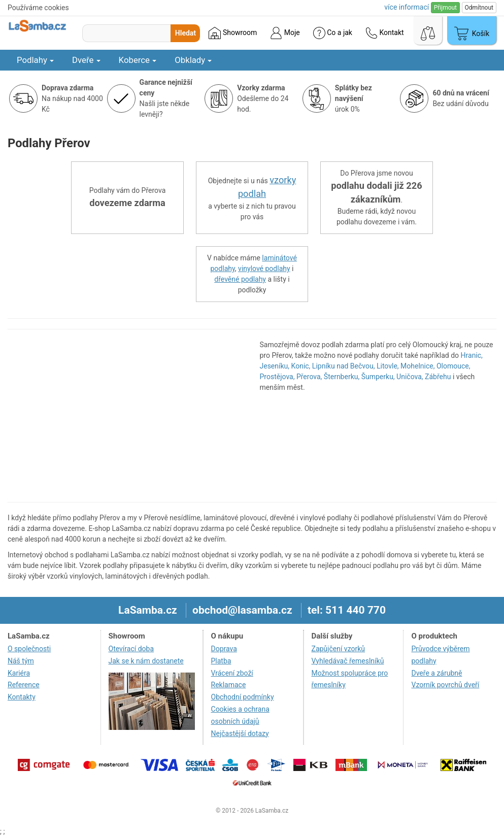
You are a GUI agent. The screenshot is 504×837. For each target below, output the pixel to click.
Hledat (186, 33)
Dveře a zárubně (436, 673)
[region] (126, 416)
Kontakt (385, 33)
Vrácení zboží (232, 673)
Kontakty (22, 697)
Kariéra (19, 673)
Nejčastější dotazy (240, 733)
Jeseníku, (275, 366)
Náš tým (21, 661)
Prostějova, (277, 377)
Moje (285, 33)
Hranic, (472, 355)
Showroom (233, 33)
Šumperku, (378, 377)
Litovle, (388, 366)
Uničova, (410, 377)
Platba (221, 661)
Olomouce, (453, 366)
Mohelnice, (417, 366)
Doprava (224, 649)
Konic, (301, 366)
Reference (24, 685)
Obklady (193, 60)
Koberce (138, 60)
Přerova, (309, 377)
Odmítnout (479, 8)
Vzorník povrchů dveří (445, 685)
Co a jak (333, 33)
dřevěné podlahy (240, 279)
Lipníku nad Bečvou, (344, 366)
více (407, 7)
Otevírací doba (131, 649)
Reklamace (229, 685)
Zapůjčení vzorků (339, 649)
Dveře (86, 60)
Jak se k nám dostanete (146, 661)
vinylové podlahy (264, 269)
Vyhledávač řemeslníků (348, 661)
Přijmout (445, 8)
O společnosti (29, 649)
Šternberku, (342, 377)
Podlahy (35, 60)
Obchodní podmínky (243, 697)
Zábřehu (438, 377)
